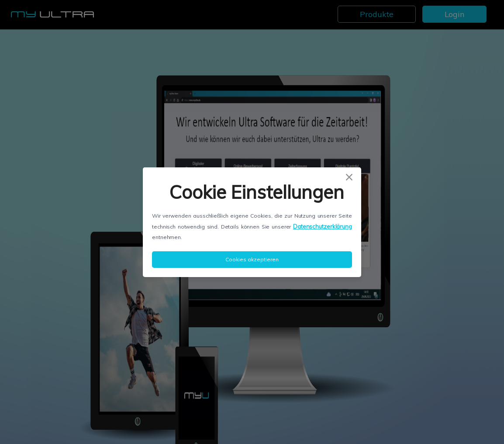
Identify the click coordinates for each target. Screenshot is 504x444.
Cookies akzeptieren (252, 259)
